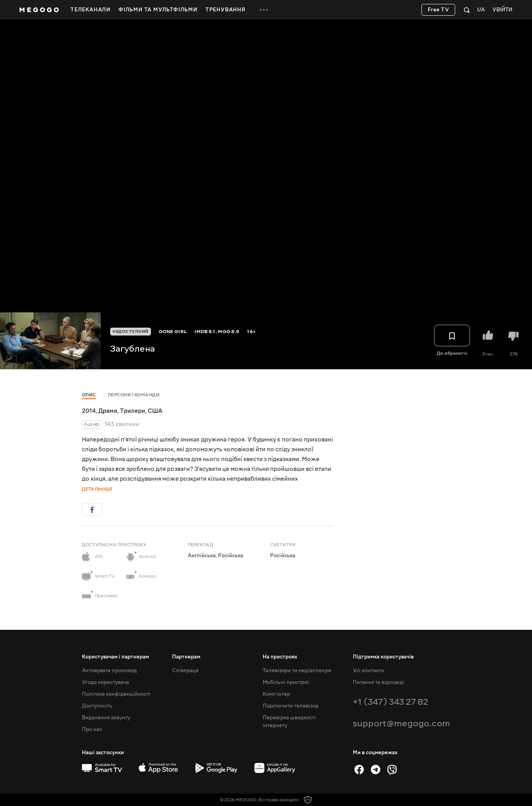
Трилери (133, 411)
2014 (89, 411)
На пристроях (280, 657)
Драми (108, 411)
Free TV (438, 10)
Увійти (502, 10)
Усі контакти (369, 671)
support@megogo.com (401, 723)
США (155, 411)
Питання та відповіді (379, 682)
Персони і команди (134, 395)
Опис (89, 395)
